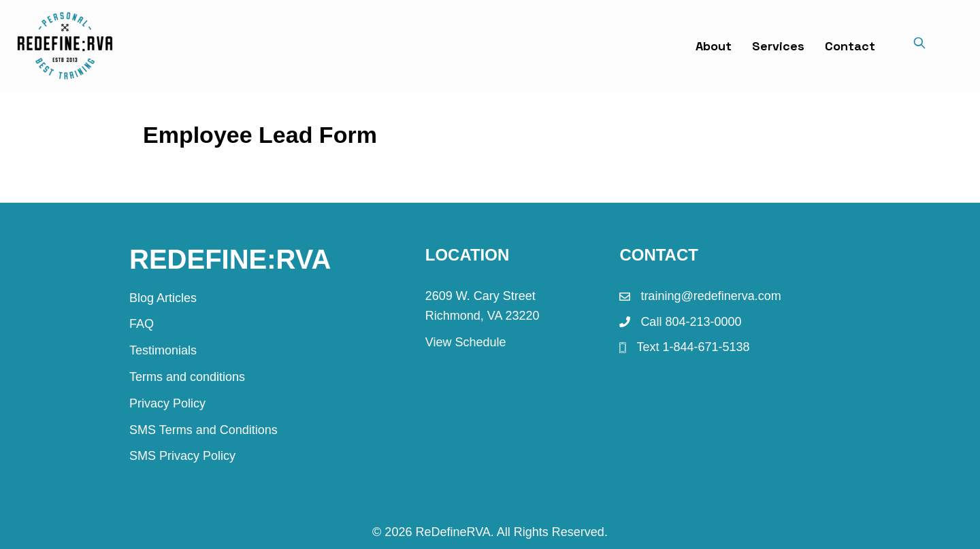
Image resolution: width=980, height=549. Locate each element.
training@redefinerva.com (710, 296)
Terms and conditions (187, 377)
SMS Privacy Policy (182, 456)
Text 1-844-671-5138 (693, 347)
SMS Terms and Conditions (203, 430)
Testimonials (163, 350)
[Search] (919, 46)
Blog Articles (163, 298)
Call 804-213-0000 (691, 322)
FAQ (142, 324)
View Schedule (466, 342)
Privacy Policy (167, 403)
